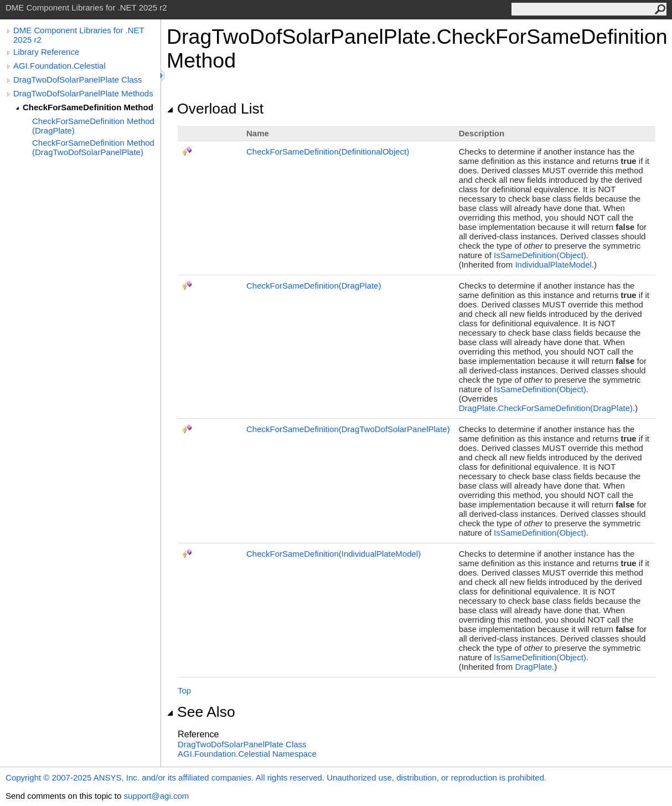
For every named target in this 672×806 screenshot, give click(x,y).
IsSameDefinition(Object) (540, 255)
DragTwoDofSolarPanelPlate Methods (83, 93)
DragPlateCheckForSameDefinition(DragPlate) (546, 408)
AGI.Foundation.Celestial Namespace (247, 754)
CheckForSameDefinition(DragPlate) (314, 286)
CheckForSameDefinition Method (88, 107)
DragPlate (533, 667)
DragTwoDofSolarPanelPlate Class (78, 79)
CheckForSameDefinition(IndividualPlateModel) (334, 554)
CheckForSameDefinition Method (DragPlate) (93, 126)
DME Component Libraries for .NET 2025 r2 (79, 35)
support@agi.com (156, 796)
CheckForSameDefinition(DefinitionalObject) (328, 152)
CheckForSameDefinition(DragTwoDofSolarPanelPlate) (348, 429)
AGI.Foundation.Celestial (60, 66)
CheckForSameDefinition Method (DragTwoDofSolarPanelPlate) (93, 147)
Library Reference (46, 52)
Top (184, 691)
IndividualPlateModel (553, 265)
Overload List (215, 109)
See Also (201, 712)
